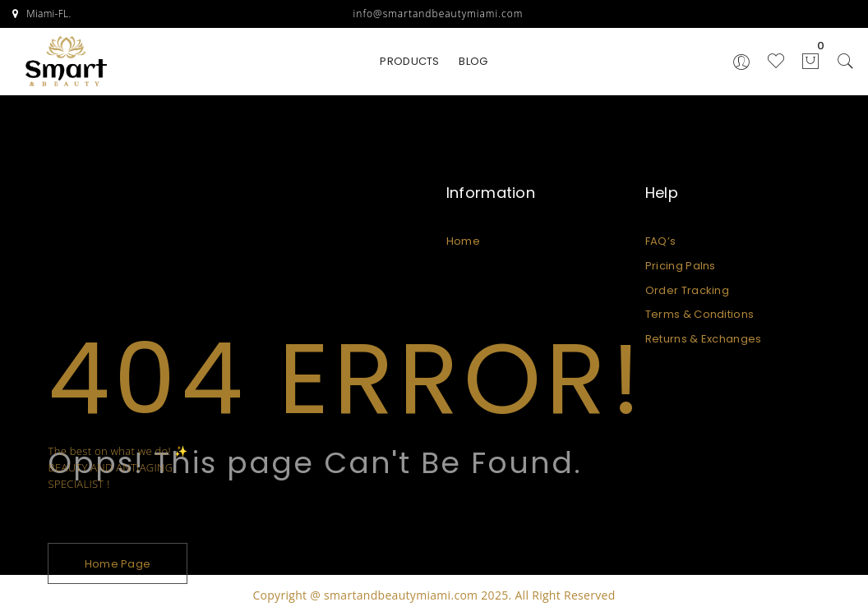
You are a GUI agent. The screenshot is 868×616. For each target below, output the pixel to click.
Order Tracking (687, 290)
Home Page (118, 564)
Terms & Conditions (699, 314)
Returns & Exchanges (704, 339)
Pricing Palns (681, 266)
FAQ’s (661, 241)
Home (463, 241)
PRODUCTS (409, 61)
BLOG (473, 61)
